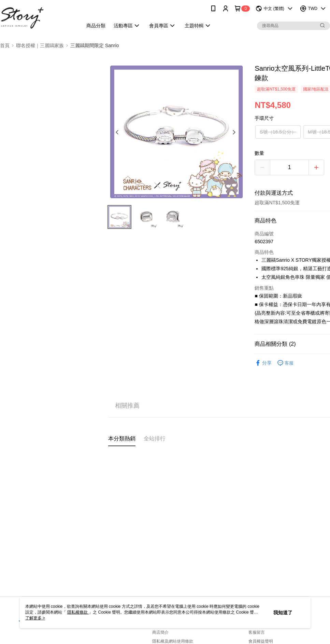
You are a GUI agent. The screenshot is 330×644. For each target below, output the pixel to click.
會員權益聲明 (261, 641)
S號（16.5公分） (278, 132)
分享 (263, 363)
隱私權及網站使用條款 (173, 641)
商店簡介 (160, 632)
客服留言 (257, 632)
